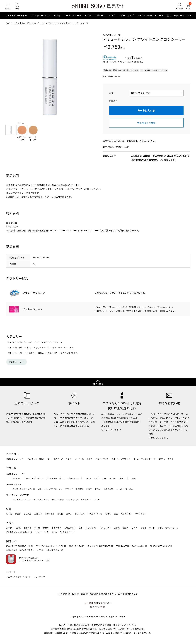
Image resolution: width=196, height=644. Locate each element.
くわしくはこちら (110, 429)
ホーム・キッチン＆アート (150, 19)
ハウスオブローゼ (111, 38)
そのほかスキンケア (69, 357)
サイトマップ (39, 577)
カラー (112, 97)
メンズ (112, 19)
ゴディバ (69, 489)
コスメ (143, 528)
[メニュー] (9, 8)
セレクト (19, 351)
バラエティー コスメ (40, 19)
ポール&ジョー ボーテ (56, 478)
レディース (100, 19)
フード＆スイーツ (72, 19)
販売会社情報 (78, 594)
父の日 (69, 514)
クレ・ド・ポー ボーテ (34, 478)
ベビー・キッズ (126, 19)
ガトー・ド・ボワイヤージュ (50, 489)
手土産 (37, 528)
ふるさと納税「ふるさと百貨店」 (20, 550)
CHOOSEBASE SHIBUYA (160, 546)
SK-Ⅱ (134, 478)
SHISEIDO (17, 478)
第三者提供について (128, 594)
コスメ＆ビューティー (16, 19)
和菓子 (46, 528)
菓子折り (27, 528)
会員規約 (63, 594)
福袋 (116, 514)
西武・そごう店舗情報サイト (18, 546)
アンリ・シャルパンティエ (24, 489)
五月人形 (38, 514)
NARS (88, 478)
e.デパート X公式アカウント (49, 550)
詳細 (138, 62)
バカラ (97, 499)
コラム (10, 523)
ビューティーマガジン (180, 19)
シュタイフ (86, 499)
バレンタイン (126, 514)
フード (152, 528)
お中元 (57, 19)
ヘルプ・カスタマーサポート (18, 577)
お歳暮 (170, 459)
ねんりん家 (108, 489)
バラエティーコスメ (36, 459)
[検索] (19, 8)
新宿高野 (79, 489)
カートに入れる (146, 114)
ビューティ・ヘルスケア (63, 351)
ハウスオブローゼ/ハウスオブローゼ (29, 27)
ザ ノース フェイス (41, 499)
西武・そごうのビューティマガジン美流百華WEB (90, 546)
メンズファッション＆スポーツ (19, 532)
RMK (104, 478)
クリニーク (124, 478)
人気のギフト (70, 528)
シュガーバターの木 (125, 489)
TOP (8, 27)
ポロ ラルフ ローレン (21, 499)
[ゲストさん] (178, 8)
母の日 (60, 514)
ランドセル (50, 514)
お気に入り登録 (148, 127)
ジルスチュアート (75, 478)
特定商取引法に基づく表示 (103, 594)
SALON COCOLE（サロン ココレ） (130, 546)
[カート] (187, 8)
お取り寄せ (56, 528)
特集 (9, 509)
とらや (98, 489)
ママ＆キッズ (73, 499)
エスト (97, 478)
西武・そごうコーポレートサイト (50, 546)
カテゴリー (12, 454)
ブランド (11, 468)
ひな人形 (27, 514)
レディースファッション (168, 528)
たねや (89, 489)
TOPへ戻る (98, 384)
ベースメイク (43, 346)
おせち (108, 514)
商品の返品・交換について (116, 151)
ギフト (88, 19)
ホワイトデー (141, 514)
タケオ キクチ (58, 499)
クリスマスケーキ (95, 514)
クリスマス (80, 514)
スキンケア (52, 357)
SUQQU (113, 478)
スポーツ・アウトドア (121, 459)
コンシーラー (58, 346)
